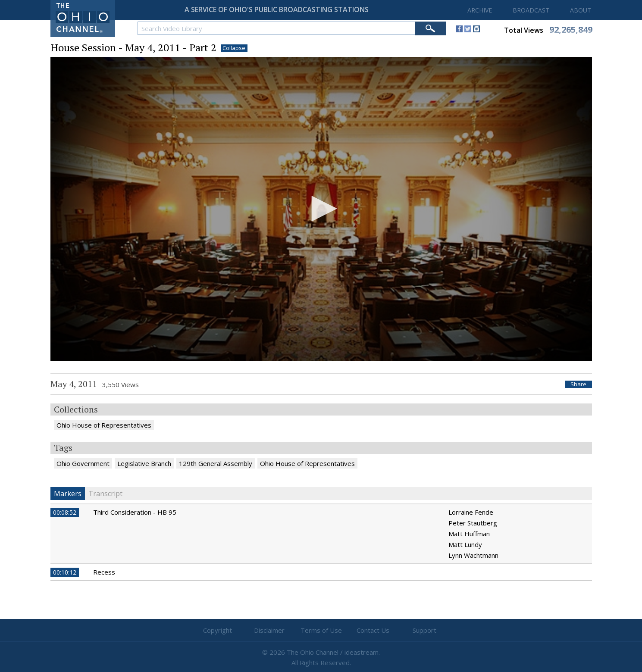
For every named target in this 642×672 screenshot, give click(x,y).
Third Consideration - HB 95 (135, 512)
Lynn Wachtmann (473, 555)
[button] (321, 209)
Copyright (218, 630)
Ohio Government (83, 463)
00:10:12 (65, 572)
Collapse (234, 48)
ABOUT (581, 10)
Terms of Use (321, 630)
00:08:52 (65, 512)
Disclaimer (269, 630)
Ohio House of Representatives (104, 425)
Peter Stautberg (473, 523)
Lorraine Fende (471, 512)
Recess (104, 572)
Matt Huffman (469, 534)
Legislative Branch (144, 463)
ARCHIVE (480, 10)
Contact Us (373, 630)
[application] (321, 209)
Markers (68, 494)
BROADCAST (531, 10)
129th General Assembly (216, 463)
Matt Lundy (465, 544)
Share (578, 384)
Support (424, 630)
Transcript (105, 494)
